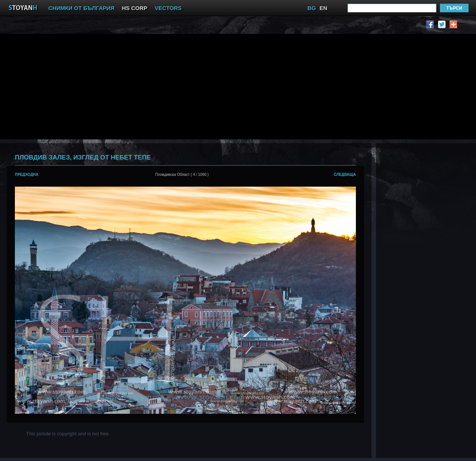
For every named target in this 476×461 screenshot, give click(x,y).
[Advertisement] (172, 86)
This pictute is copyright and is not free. (68, 434)
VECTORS (168, 8)
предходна (27, 175)
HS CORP (135, 8)
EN (323, 8)
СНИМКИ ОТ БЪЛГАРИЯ (81, 8)
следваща (345, 175)
